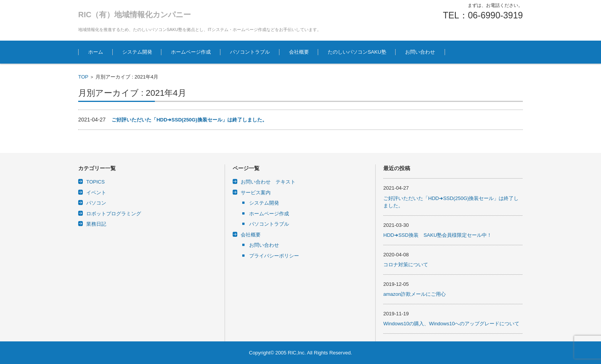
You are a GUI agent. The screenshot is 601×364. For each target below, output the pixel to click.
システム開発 (137, 52)
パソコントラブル (250, 52)
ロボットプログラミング (114, 214)
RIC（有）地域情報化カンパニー (135, 15)
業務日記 (96, 224)
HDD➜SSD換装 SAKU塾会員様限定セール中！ (438, 235)
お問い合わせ (420, 52)
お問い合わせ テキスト (268, 182)
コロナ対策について (406, 265)
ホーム (96, 52)
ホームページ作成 (191, 52)
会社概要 (299, 52)
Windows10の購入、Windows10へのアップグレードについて (451, 324)
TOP (83, 77)
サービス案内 (256, 193)
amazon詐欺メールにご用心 (415, 294)
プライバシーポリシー (274, 256)
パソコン (96, 203)
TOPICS (95, 182)
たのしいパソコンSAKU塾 (357, 52)
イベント (96, 193)
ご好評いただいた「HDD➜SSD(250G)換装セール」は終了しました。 (189, 120)
